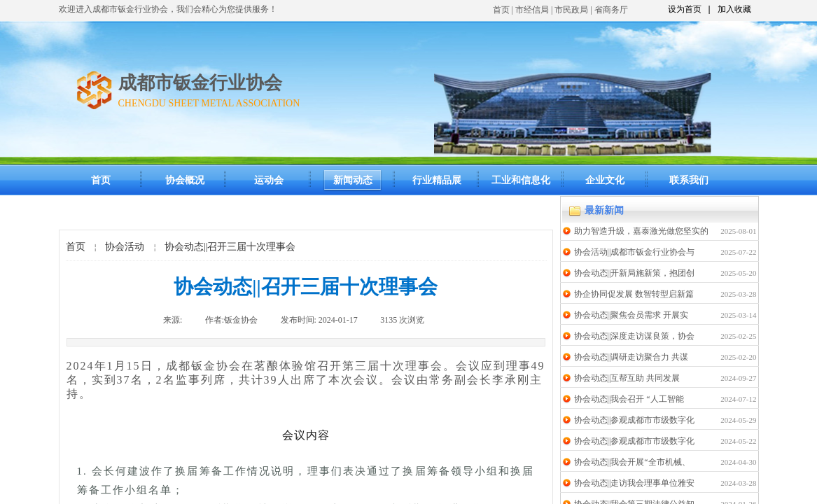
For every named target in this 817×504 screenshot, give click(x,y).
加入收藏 (734, 9)
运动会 (269, 180)
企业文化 (605, 180)
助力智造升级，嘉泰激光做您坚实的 (641, 231)
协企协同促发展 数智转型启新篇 (634, 294)
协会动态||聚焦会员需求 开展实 (631, 315)
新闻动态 (353, 180)
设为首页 (685, 9)
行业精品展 (437, 180)
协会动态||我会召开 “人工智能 (629, 399)
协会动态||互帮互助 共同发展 (627, 378)
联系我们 (689, 180)
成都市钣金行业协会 (200, 83)
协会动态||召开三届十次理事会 (230, 247)
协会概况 (185, 180)
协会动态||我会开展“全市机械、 (632, 462)
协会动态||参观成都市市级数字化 (635, 420)
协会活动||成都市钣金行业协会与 (635, 252)
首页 (501, 10)
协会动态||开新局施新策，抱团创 (635, 273)
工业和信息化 (521, 180)
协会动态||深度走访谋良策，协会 (635, 336)
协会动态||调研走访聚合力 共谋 (631, 357)
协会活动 (125, 247)
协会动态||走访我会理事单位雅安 (635, 483)
